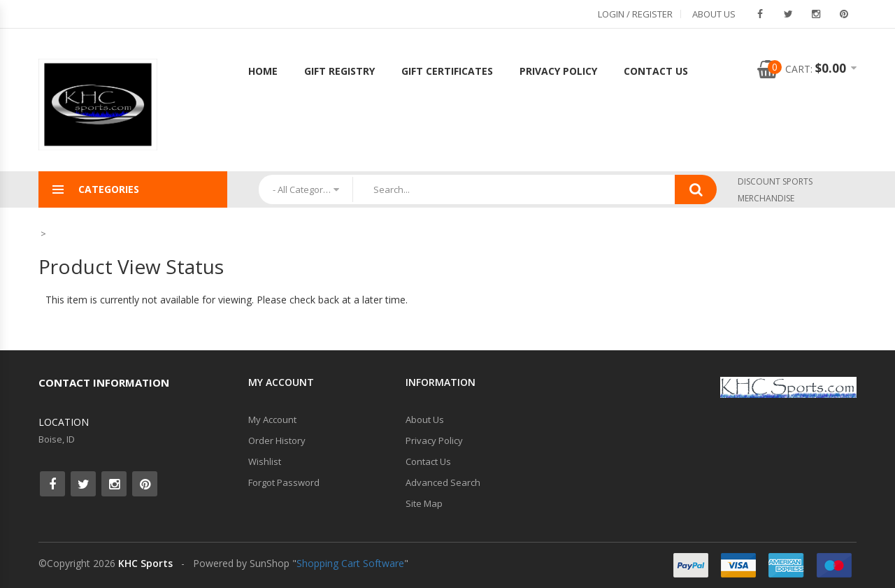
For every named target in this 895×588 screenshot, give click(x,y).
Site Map (424, 503)
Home (263, 71)
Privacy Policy (558, 71)
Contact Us (656, 71)
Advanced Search (443, 482)
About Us (714, 14)
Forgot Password (284, 482)
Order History (277, 440)
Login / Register (635, 14)
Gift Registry (339, 71)
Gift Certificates (447, 71)
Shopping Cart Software (350, 563)
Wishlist (265, 461)
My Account (272, 420)
